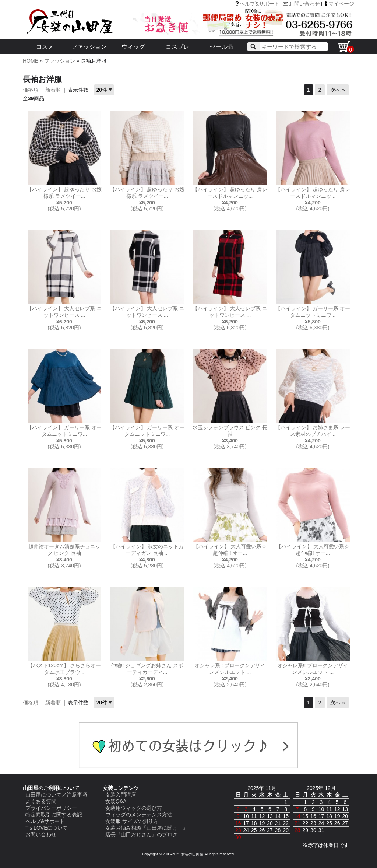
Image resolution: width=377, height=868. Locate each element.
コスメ (45, 47)
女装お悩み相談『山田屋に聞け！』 (147, 828)
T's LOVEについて (47, 828)
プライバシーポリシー (51, 808)
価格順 (31, 90)
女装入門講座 (121, 795)
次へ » (338, 90)
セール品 (222, 47)
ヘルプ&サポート (259, 4)
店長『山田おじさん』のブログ (141, 834)
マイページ (341, 4)
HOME (31, 61)
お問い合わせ (304, 4)
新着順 (53, 90)
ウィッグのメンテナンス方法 (139, 815)
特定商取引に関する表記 (54, 815)
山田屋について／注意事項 (56, 795)
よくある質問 (41, 801)
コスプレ (177, 47)
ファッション (89, 47)
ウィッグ (133, 47)
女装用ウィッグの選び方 (134, 808)
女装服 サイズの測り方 (132, 821)
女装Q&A (116, 801)
